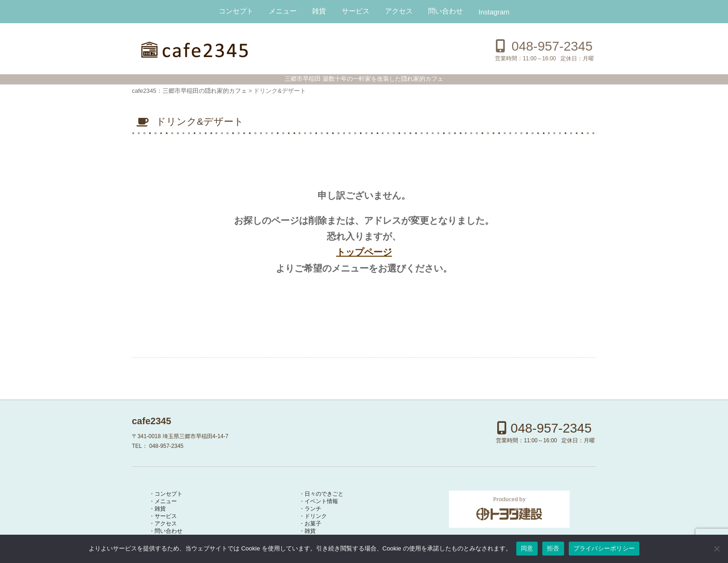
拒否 (553, 548)
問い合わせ (445, 11)
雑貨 (319, 11)
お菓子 (313, 523)
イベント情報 (321, 501)
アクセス (399, 11)
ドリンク (316, 516)
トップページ (364, 252)
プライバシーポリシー (604, 548)
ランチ (313, 508)
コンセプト (236, 11)
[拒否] (716, 549)
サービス (356, 11)
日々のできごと (324, 493)
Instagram (494, 12)
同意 (527, 548)
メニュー (283, 11)
